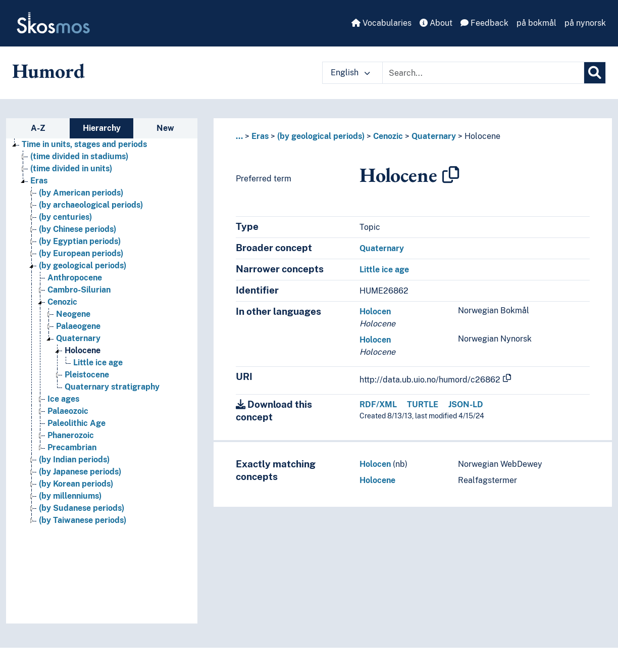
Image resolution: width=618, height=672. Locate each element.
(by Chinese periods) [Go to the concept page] (78, 229)
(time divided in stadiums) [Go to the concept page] (79, 156)
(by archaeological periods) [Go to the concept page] (91, 205)
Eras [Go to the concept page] (39, 181)
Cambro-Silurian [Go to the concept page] (79, 290)
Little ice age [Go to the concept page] (98, 363)
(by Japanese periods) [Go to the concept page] (80, 472)
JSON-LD (466, 404)
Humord (48, 71)
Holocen (375, 311)
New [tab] (165, 128)
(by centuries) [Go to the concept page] (65, 217)
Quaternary (434, 136)
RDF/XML (378, 404)
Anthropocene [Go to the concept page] (75, 278)
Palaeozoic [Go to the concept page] (68, 411)
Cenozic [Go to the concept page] (62, 302)
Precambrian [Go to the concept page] (72, 447)
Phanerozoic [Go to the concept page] (71, 435)
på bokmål (536, 23)
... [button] (239, 136)
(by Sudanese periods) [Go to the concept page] (82, 508)
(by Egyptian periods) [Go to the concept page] (80, 241)
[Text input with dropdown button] (483, 73)
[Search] (595, 73)
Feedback (484, 23)
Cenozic (388, 136)
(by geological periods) (321, 136)
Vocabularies (381, 23)
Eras (260, 136)
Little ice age (384, 270)
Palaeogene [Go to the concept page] (78, 326)
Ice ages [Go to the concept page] (63, 399)
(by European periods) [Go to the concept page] (81, 253)
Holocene (482, 136)
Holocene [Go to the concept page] (83, 350)
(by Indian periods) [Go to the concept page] (74, 460)
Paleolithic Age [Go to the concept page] (76, 423)
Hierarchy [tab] (102, 128)
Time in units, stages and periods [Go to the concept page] (84, 144)
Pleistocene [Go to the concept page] (87, 375)
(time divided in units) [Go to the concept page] (71, 169)
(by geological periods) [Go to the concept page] (83, 266)
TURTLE (423, 404)
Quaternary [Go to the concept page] (78, 338)
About (436, 23)
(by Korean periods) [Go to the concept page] (76, 484)
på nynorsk (585, 23)
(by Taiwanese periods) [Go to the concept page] (83, 520)
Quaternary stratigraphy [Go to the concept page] (112, 387)
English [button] (350, 73)
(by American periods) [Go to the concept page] (81, 193)
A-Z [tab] (38, 128)
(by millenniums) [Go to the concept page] (70, 496)
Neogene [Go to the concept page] (73, 314)
